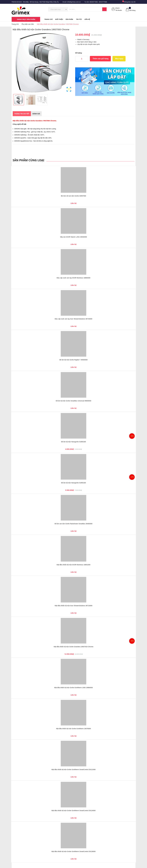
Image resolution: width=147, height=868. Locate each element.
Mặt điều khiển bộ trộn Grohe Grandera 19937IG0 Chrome (73, 647)
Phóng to (69, 89)
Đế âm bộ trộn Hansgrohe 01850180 (74, 483)
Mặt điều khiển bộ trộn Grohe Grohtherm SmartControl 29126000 (74, 851)
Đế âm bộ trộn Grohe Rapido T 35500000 (73, 360)
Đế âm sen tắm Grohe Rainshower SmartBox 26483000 (74, 524)
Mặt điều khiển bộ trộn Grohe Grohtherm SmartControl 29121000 (74, 770)
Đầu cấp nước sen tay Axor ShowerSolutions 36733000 (73, 319)
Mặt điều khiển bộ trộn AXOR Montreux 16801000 (73, 565)
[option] (42, 63)
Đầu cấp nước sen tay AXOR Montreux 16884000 (74, 278)
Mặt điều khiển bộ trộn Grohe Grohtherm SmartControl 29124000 (74, 811)
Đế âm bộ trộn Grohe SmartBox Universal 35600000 (74, 401)
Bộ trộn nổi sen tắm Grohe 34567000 (73, 196)
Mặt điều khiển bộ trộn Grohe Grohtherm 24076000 (73, 729)
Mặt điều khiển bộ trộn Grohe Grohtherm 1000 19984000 (73, 688)
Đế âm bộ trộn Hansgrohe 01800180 (74, 442)
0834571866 (94, 2)
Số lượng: (79, 53)
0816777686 (103, 2)
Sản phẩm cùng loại (29, 160)
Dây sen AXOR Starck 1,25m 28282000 (73, 237)
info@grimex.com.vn (74, 2)
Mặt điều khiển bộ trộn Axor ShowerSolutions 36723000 (73, 606)
